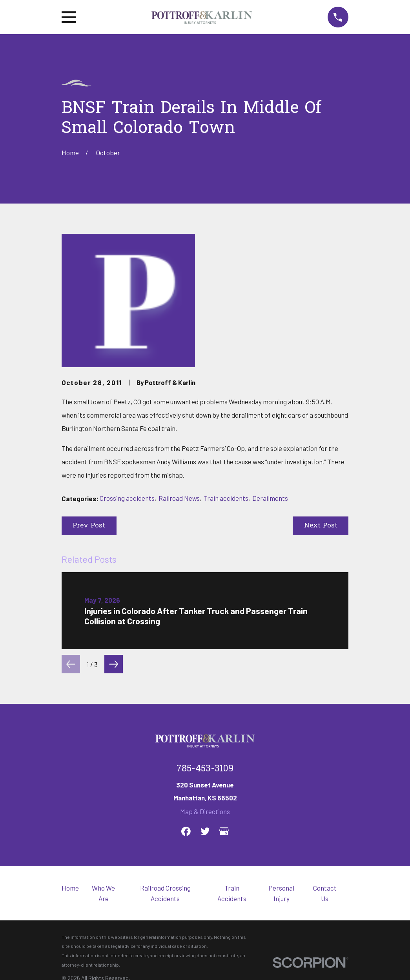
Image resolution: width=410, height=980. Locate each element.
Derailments (270, 498)
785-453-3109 (205, 769)
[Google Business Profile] (224, 831)
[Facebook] (186, 831)
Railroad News (179, 498)
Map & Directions (205, 811)
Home (70, 888)
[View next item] (114, 664)
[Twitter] (205, 831)
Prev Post (89, 526)
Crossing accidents (127, 498)
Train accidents (226, 498)
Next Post (321, 526)
